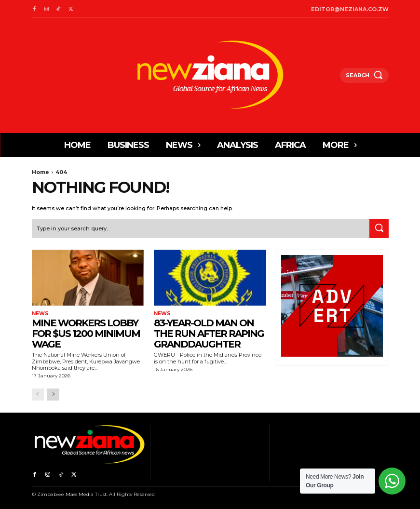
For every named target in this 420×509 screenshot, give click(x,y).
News (40, 313)
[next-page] (53, 394)
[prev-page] (38, 394)
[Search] (379, 228)
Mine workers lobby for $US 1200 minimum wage (86, 333)
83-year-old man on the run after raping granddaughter (209, 333)
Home (41, 172)
